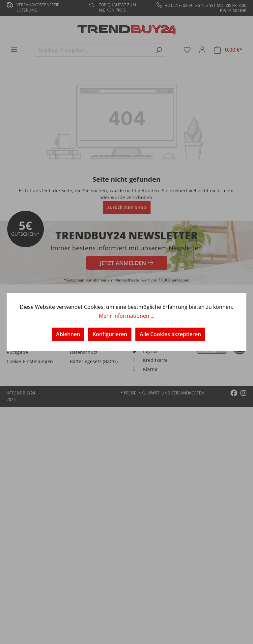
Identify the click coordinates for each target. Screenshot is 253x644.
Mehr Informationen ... (127, 316)
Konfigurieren (110, 334)
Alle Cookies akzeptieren (170, 334)
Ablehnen (68, 334)
